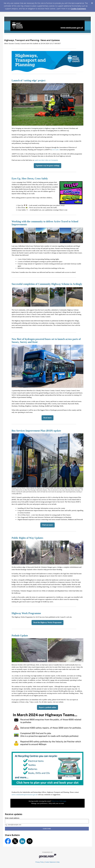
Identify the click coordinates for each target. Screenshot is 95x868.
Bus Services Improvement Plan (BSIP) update (36, 431)
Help (58, 862)
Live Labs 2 (56, 150)
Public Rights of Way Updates (27, 538)
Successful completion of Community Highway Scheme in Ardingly (47, 284)
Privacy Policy (40, 862)
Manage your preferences (39, 803)
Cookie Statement (78, 9)
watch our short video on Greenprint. (46, 160)
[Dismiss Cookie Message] (92, 2)
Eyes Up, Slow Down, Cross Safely (30, 179)
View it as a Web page (59, 801)
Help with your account (56, 803)
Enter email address (12, 818)
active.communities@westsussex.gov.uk (25, 795)
